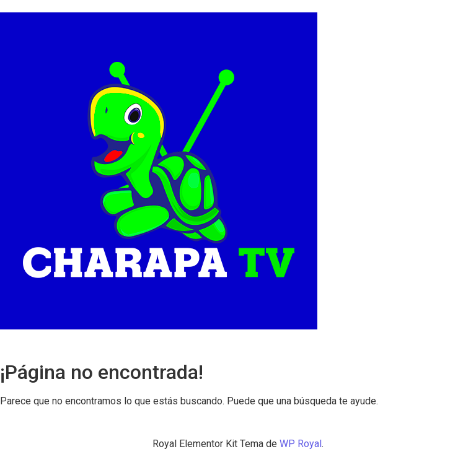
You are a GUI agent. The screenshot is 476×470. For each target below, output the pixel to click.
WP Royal (301, 444)
